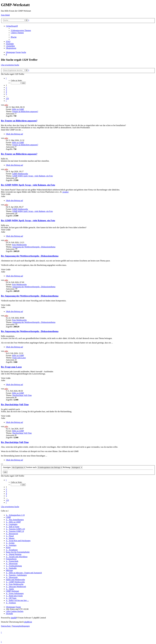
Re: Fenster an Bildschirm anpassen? (19, 121)
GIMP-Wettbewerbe (20, 174)
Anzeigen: (14, 467)
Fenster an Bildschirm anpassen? (25, 112)
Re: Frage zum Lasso (11, 367)
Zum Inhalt (5, 15)
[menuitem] (21, 30)
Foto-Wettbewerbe (19, 245)
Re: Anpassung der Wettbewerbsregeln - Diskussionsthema (30, 256)
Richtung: (73, 467)
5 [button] (6, 94)
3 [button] (6, 90)
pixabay (66, 192)
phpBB (14, 618)
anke (6, 105)
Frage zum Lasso (19, 358)
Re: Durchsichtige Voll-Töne (15, 405)
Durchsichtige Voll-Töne (22, 395)
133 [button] (7, 99)
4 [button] (6, 92)
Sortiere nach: (44, 467)
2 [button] (6, 87)
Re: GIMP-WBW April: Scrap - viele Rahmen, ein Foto (28, 185)
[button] (6, 78)
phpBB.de (28, 622)
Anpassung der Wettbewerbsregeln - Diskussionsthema (34, 247)
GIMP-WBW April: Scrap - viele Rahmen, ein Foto (33, 176)
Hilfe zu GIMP (18, 109)
